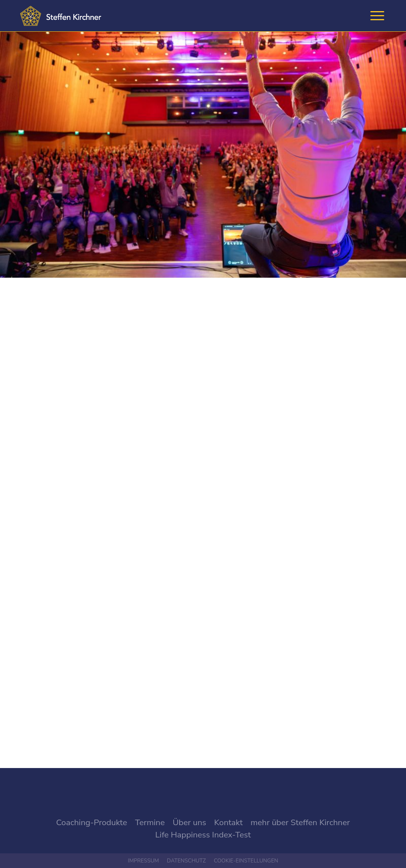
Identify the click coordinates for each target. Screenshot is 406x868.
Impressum (143, 861)
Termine (150, 822)
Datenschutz (186, 861)
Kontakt (228, 822)
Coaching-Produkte (92, 822)
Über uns (189, 822)
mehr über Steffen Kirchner (300, 822)
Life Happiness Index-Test (203, 835)
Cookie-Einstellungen (246, 861)
